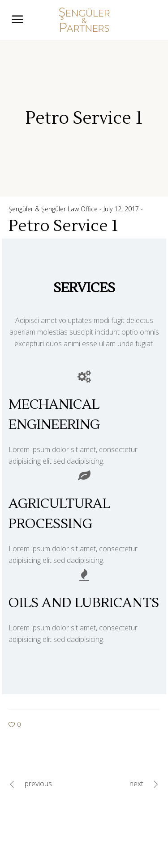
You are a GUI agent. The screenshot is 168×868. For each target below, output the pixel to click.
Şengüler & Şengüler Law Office (54, 209)
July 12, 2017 (122, 209)
